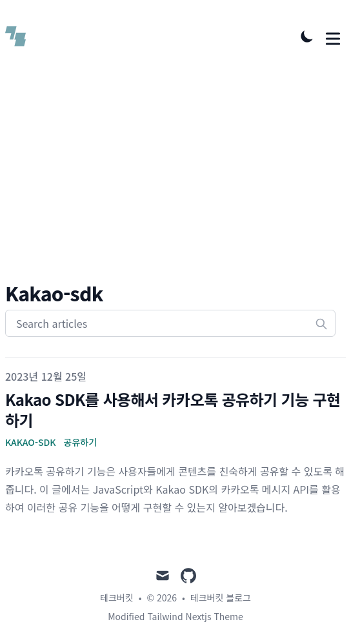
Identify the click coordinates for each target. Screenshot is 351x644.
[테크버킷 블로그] (19, 36)
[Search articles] (170, 323)
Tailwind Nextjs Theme (195, 616)
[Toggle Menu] (333, 36)
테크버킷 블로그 (221, 598)
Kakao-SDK (31, 442)
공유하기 (81, 442)
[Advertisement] (175, 185)
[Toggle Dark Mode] (307, 36)
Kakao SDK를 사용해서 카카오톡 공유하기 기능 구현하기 (173, 409)
